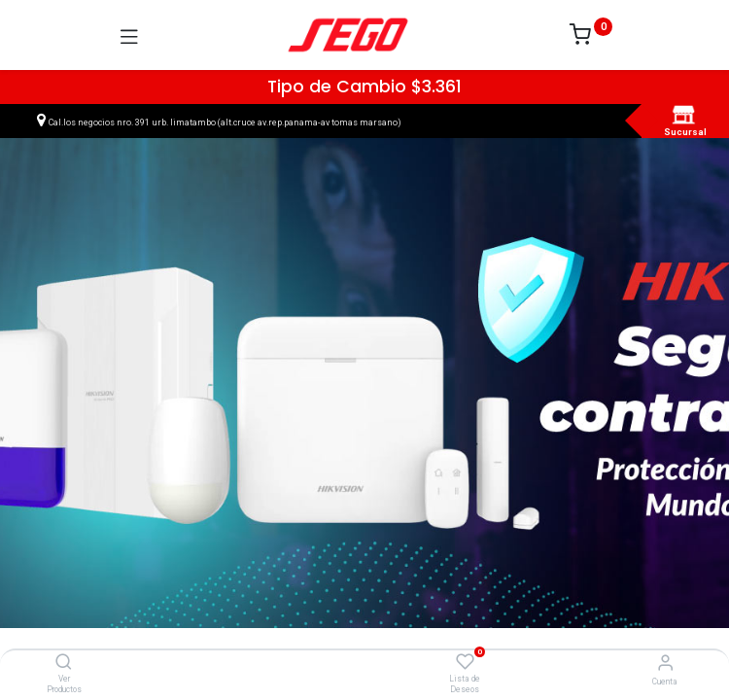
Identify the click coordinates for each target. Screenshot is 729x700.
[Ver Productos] (64, 663)
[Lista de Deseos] (465, 662)
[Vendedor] (665, 663)
